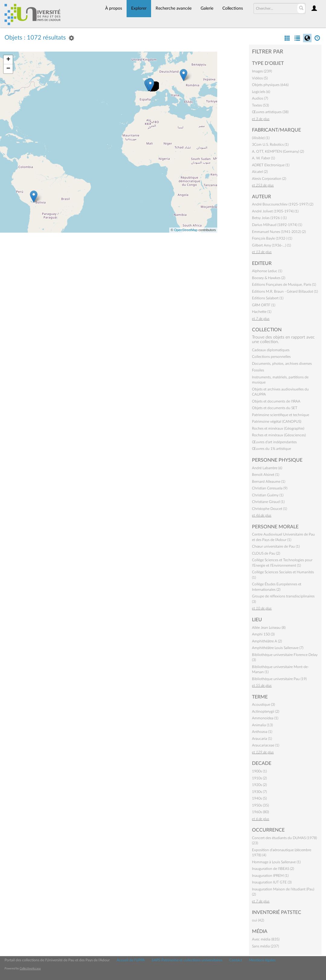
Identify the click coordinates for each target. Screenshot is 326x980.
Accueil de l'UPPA (131, 960)
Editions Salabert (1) (268, 298)
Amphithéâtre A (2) (267, 641)
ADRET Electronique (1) (271, 165)
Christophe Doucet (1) (270, 509)
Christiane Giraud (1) (268, 502)
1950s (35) (260, 805)
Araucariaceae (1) (266, 745)
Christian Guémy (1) (268, 495)
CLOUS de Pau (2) (266, 553)
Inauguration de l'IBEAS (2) (273, 869)
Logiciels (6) (261, 92)
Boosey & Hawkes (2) (269, 278)
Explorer (139, 8)
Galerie (207, 8)
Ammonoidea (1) (265, 718)
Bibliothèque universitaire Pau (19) (279, 679)
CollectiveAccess (30, 969)
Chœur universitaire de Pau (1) (276, 546)
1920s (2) (259, 785)
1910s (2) (259, 778)
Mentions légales (262, 960)
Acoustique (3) (263, 705)
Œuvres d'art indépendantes (274, 442)
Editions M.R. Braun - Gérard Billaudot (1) (285, 291)
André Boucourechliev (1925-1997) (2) (283, 204)
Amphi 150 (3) (263, 634)
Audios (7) (260, 98)
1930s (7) (259, 792)
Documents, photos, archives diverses (282, 364)
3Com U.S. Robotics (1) (270, 145)
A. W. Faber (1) (263, 158)
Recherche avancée (174, 8)
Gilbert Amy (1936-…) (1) (271, 245)
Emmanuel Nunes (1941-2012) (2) (279, 232)
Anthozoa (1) (262, 732)
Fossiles (258, 370)
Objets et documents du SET (275, 408)
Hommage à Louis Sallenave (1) (276, 862)
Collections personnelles (271, 357)
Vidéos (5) (260, 78)
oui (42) (258, 920)
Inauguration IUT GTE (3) (272, 882)
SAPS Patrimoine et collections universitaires (187, 960)
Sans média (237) (265, 946)
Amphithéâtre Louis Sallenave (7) (278, 648)
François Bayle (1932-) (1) (272, 238)
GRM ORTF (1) (264, 305)
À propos (114, 8)
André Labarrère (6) (267, 468)
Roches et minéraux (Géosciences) (279, 435)
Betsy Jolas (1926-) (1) (269, 218)
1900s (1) (259, 771)
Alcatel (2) (260, 172)
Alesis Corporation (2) (269, 179)
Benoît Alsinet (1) (266, 475)
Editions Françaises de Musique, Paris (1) (284, 285)
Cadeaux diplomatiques (271, 350)
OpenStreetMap (186, 230)
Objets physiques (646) (270, 85)
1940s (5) (259, 798)
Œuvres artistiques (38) (270, 112)
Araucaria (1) (262, 739)
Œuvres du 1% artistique (271, 449)
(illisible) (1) (261, 138)
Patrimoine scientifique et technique (281, 415)
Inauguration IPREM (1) (270, 876)
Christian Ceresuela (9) (270, 488)
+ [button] (8, 60)
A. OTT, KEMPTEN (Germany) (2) (278, 151)
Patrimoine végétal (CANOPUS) (277, 422)
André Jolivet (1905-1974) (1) (275, 211)
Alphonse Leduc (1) (267, 271)
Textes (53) (260, 105)
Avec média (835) (266, 939)
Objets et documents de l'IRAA (276, 401)
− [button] (8, 69)
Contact (236, 960)
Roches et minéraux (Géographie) (278, 428)
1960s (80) (260, 812)
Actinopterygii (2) (266, 711)
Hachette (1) (262, 312)
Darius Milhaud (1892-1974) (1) (277, 225)
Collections (233, 8)
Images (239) (262, 71)
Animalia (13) (262, 725)
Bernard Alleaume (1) (269, 482)
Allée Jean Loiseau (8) (269, 628)
